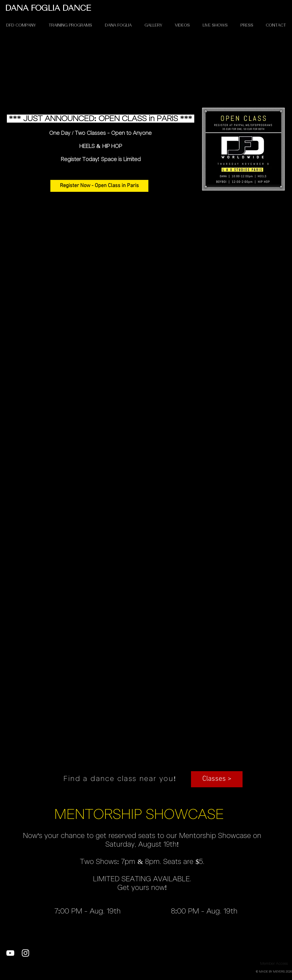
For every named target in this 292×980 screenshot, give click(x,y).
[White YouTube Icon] (10, 953)
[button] (217, 779)
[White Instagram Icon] (25, 953)
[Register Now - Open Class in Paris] (99, 186)
